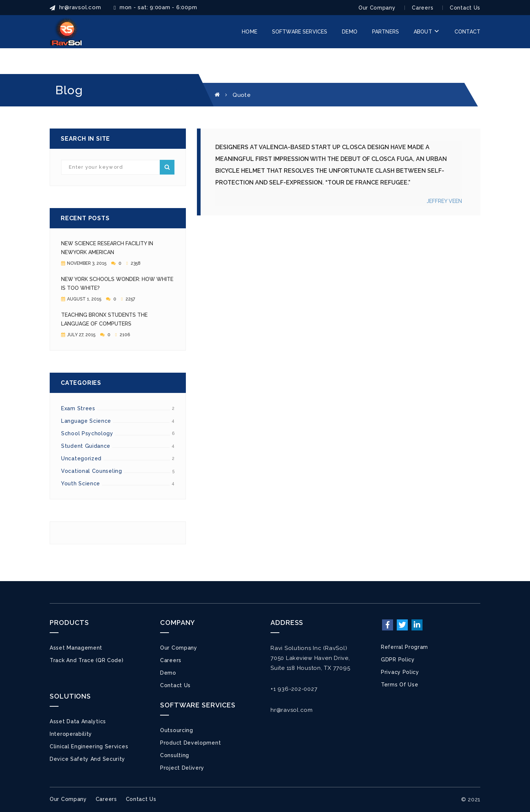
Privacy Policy (400, 672)
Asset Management (76, 648)
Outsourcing (177, 730)
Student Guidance (86, 446)
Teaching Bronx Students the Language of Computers (104, 319)
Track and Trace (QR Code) (87, 660)
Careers (423, 8)
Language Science (86, 421)
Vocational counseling (92, 471)
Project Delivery (182, 768)
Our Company (377, 8)
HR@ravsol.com (75, 7)
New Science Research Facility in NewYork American (107, 248)
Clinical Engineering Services (89, 746)
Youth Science (81, 484)
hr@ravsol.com (292, 710)
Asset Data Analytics (78, 721)
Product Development (190, 743)
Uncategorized (81, 458)
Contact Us (465, 8)
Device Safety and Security (87, 759)
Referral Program (404, 647)
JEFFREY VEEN (444, 201)
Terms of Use (400, 685)
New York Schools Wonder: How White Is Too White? (117, 284)
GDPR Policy (398, 660)
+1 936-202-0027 (294, 689)
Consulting (175, 755)
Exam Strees (78, 408)
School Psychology (87, 433)
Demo (168, 673)
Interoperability (71, 734)
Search (167, 167)
